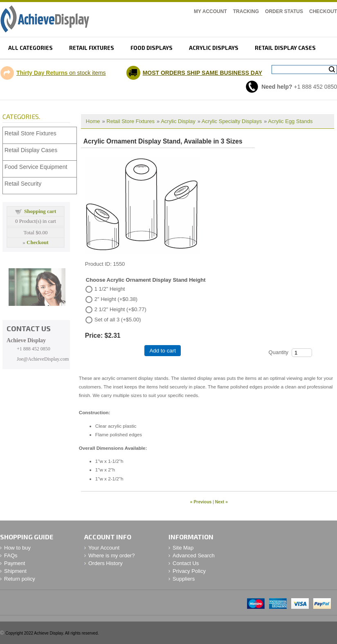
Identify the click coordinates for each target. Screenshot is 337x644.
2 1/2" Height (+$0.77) (120, 309)
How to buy (17, 548)
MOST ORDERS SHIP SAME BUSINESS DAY (203, 73)
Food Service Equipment (36, 167)
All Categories (30, 48)
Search (332, 70)
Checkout (323, 11)
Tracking (246, 11)
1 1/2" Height (110, 289)
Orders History (106, 563)
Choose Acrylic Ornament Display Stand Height (146, 280)
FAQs (11, 555)
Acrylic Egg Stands (290, 121)
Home (93, 121)
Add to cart (162, 351)
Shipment (15, 571)
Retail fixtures (92, 48)
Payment (15, 563)
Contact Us (186, 563)
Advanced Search (194, 555)
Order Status (284, 11)
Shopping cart (40, 211)
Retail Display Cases (31, 150)
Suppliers (184, 579)
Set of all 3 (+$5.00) (118, 320)
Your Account (104, 548)
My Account (210, 11)
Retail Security (23, 184)
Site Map (183, 548)
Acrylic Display (178, 121)
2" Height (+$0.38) (116, 299)
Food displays (152, 48)
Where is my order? (111, 555)
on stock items (61, 73)
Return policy (20, 579)
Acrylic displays (214, 48)
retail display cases (285, 48)
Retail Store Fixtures (130, 121)
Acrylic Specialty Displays (232, 121)
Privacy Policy (189, 571)
